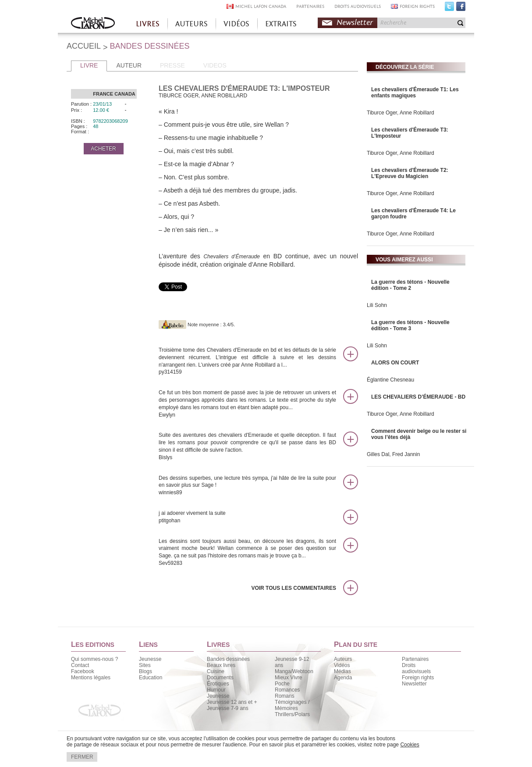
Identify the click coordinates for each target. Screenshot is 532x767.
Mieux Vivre (288, 678)
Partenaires (415, 659)
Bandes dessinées (228, 659)
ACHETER (103, 149)
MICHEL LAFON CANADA (261, 6)
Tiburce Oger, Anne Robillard (401, 113)
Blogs (145, 671)
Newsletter (355, 23)
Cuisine (216, 671)
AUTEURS (192, 24)
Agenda (343, 678)
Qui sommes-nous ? (94, 659)
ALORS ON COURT (395, 363)
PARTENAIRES (310, 6)
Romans (285, 696)
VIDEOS (215, 65)
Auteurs (343, 659)
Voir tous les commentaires (294, 588)
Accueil (93, 24)
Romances (287, 690)
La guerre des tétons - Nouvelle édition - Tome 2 (410, 285)
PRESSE (172, 65)
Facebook (461, 8)
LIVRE (89, 65)
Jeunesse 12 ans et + (232, 702)
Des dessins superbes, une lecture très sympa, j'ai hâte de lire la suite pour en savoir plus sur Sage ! (247, 486)
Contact (80, 665)
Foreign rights (418, 678)
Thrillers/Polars (292, 714)
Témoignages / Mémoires (292, 705)
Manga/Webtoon (294, 671)
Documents (220, 678)
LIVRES (148, 24)
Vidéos (342, 665)
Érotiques (218, 684)
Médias (342, 671)
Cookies (410, 745)
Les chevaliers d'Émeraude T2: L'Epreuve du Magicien (410, 173)
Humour (216, 690)
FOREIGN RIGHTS (417, 6)
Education (151, 678)
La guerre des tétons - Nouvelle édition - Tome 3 (410, 325)
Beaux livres (221, 665)
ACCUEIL (84, 46)
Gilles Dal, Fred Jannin (393, 454)
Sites (145, 665)
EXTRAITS (281, 24)
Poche (282, 684)
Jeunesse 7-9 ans (228, 708)
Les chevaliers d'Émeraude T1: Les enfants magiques (415, 93)
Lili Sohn (377, 305)
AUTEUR (129, 65)
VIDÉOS (236, 24)
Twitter (449, 8)
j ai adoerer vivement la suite (247, 517)
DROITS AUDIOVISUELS (358, 6)
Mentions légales (91, 678)
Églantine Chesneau (390, 380)
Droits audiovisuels (416, 668)
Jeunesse (150, 659)
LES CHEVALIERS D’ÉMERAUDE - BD (418, 397)
